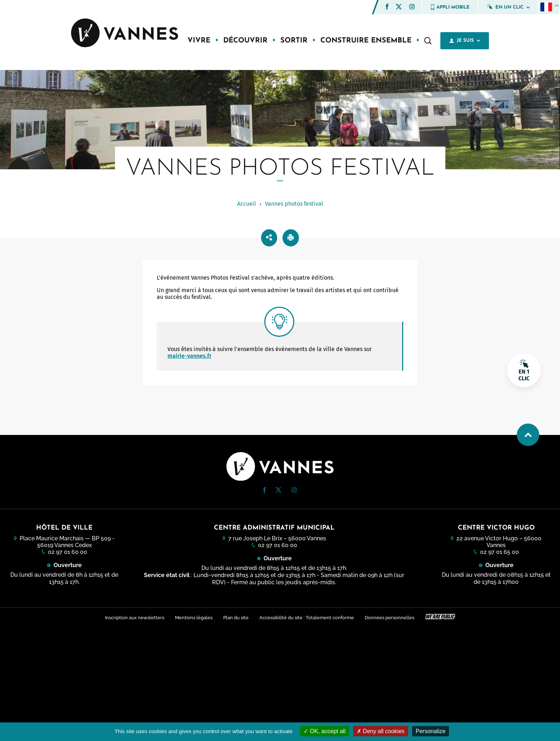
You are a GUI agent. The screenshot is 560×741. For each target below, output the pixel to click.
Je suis (465, 41)
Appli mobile (450, 7)
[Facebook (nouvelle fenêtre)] (387, 8)
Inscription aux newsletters (133, 617)
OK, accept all (324, 731)
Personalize (431, 731)
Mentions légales (193, 617)
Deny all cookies (381, 731)
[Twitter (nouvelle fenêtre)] (399, 7)
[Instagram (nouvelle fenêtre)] (412, 8)
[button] (387, 7)
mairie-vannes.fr (189, 356)
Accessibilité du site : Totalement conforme (307, 617)
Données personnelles (391, 617)
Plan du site (236, 617)
